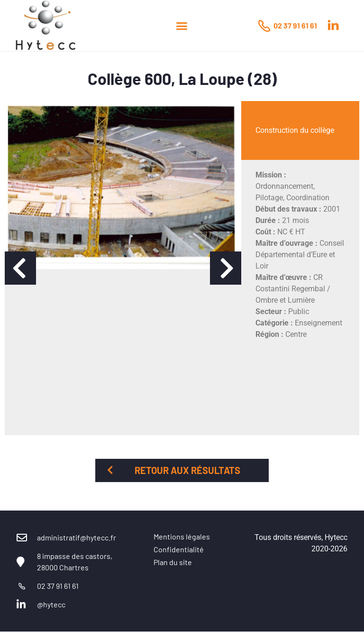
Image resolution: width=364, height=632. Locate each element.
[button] (182, 26)
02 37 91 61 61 (295, 25)
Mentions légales (182, 536)
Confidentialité (179, 549)
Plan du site (173, 562)
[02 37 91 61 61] (264, 26)
